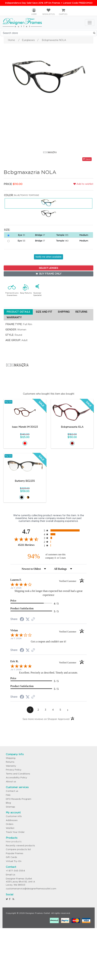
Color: (9, 195)
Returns (10, 762)
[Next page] (68, 710)
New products (14, 842)
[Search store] (49, 33)
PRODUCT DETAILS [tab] (18, 312)
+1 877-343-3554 (15, 871)
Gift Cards (11, 857)
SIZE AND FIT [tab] (44, 312)
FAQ (8, 795)
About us (11, 782)
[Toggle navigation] (90, 23)
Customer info (14, 816)
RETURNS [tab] (81, 312)
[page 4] (53, 710)
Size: (7, 230)
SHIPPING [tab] (64, 312)
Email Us (11, 875)
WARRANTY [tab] (14, 317)
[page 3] (45, 710)
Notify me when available (48, 257)
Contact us (12, 791)
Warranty (11, 766)
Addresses (12, 820)
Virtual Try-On (14, 861)
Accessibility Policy (16, 778)
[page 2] (38, 710)
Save (87, 159)
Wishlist (10, 828)
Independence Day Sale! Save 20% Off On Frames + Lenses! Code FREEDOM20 (49, 3)
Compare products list (18, 849)
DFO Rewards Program (19, 799)
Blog (8, 803)
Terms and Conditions (18, 774)
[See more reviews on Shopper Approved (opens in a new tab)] (33, 619)
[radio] (65, 530)
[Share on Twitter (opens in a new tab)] (28, 619)
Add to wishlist (83, 184)
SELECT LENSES (48, 268)
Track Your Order (15, 832)
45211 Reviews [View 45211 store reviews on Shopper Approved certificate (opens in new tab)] (30, 545)
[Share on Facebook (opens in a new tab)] (22, 620)
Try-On (8, 402)
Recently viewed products (20, 846)
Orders (10, 824)
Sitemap (10, 807)
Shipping (11, 758)
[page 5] (60, 710)
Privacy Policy (14, 770)
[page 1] (30, 710)
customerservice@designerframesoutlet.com (31, 889)
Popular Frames (15, 853)
